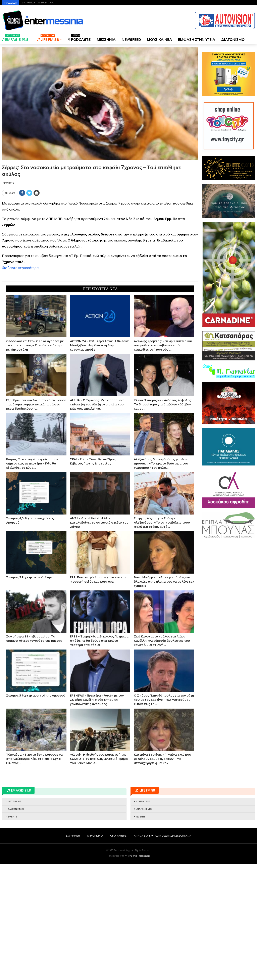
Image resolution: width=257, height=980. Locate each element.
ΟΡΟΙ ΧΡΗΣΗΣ (118, 952)
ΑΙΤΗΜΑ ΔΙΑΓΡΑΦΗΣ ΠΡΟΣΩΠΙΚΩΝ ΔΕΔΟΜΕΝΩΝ (163, 952)
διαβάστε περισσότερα (20, 326)
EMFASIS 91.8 (15, 38)
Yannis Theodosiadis (140, 972)
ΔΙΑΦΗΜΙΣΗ (29, 3)
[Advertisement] (100, 226)
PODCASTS (79, 38)
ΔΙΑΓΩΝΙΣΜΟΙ (233, 40)
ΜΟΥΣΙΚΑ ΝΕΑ (160, 40)
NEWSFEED (131, 40)
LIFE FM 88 (48, 38)
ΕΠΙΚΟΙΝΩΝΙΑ (46, 3)
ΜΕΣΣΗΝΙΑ (106, 40)
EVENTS (12, 933)
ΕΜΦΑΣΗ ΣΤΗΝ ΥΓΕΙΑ (197, 40)
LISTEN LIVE (15, 918)
